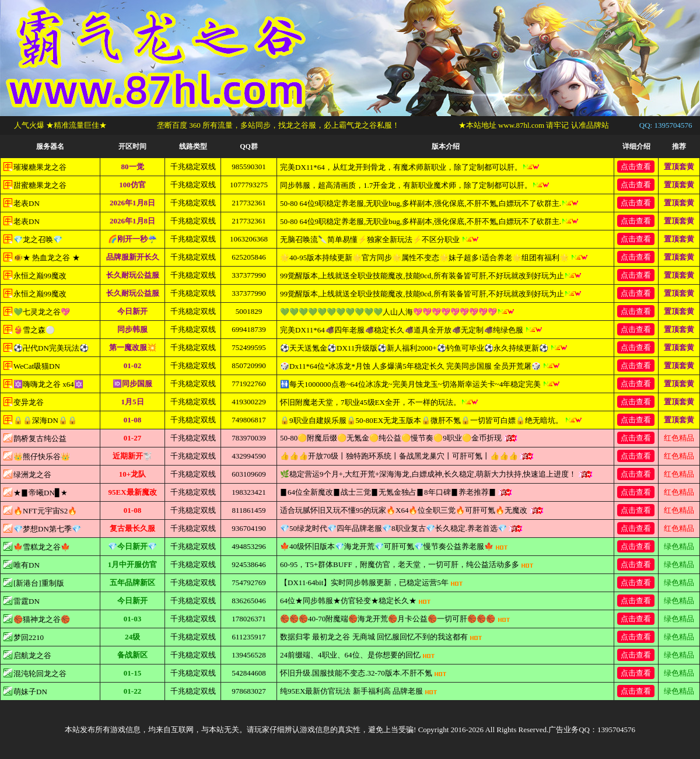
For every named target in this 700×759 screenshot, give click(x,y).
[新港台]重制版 (39, 583)
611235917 (249, 637)
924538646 (249, 564)
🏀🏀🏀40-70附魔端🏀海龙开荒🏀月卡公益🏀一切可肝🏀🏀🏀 (395, 619)
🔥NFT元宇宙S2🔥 (45, 511)
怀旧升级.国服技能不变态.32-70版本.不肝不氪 (363, 673)
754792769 (249, 583)
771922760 (249, 384)
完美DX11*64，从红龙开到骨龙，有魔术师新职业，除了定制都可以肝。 (410, 167)
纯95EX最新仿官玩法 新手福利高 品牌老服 (359, 691)
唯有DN (27, 565)
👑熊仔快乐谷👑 (42, 457)
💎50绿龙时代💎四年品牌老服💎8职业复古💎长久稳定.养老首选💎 (401, 528)
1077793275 (249, 185)
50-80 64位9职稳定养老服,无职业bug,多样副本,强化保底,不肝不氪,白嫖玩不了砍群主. (429, 203)
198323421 (249, 492)
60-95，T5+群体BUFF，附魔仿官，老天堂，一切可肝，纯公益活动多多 (407, 564)
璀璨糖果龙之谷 (40, 167)
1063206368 (249, 239)
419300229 (249, 402)
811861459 (249, 510)
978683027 (249, 691)
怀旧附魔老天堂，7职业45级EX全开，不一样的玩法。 (379, 402)
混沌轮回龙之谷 (40, 674)
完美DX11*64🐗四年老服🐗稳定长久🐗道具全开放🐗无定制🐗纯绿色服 (411, 330)
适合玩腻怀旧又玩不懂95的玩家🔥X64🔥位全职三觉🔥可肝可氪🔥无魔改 (412, 510)
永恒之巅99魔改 (40, 276)
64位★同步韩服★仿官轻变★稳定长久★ (356, 601)
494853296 (249, 546)
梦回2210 (29, 637)
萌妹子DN (30, 692)
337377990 (249, 275)
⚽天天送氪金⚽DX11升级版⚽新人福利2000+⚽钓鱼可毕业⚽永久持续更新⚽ (424, 348)
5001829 (249, 311)
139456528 (249, 655)
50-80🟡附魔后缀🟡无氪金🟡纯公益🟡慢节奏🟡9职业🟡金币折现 (398, 438)
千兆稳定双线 (193, 167)
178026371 (249, 619)
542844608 (249, 673)
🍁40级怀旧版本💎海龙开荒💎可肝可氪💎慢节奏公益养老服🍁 (394, 546)
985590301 (249, 167)
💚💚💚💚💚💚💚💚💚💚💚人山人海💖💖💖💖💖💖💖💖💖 (397, 312)
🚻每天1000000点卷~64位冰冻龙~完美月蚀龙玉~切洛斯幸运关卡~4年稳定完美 (420, 384)
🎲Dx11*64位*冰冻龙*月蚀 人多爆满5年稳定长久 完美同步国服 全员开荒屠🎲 (420, 366)
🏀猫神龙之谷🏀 (42, 619)
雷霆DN (27, 601)
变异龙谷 (29, 402)
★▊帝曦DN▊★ (41, 493)
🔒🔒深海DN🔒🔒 (45, 420)
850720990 (249, 365)
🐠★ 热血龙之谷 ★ (47, 258)
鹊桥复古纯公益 (40, 438)
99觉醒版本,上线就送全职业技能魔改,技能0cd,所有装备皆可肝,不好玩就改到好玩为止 (431, 276)
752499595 (249, 347)
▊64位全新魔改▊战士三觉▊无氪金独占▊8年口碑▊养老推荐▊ (396, 492)
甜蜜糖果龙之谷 (40, 185)
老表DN (27, 203)
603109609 (249, 474)
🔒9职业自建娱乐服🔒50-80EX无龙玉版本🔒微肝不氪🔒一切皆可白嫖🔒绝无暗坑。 (431, 420)
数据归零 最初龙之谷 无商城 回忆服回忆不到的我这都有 (381, 637)
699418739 (249, 329)
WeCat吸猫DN (37, 366)
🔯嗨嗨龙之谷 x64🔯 (48, 384)
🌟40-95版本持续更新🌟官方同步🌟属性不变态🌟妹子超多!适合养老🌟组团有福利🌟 (434, 258)
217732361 (249, 203)
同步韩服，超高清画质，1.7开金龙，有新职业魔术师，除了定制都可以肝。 (415, 185)
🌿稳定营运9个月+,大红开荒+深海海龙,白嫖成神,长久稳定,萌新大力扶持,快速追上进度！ (436, 474)
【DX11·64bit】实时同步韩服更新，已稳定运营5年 (372, 583)
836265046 (249, 601)
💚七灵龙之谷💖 (42, 312)
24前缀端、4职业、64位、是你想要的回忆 (358, 655)
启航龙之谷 (32, 655)
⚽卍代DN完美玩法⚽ (51, 348)
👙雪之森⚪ (34, 330)
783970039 (249, 438)
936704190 (249, 528)
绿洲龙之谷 (32, 475)
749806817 (249, 420)
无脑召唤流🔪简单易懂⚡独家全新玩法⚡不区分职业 (379, 239)
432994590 (249, 456)
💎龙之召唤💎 (38, 239)
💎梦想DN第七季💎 (47, 529)
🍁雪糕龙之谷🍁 (42, 547)
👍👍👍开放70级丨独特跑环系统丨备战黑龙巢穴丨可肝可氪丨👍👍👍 (407, 456)
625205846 (249, 257)
